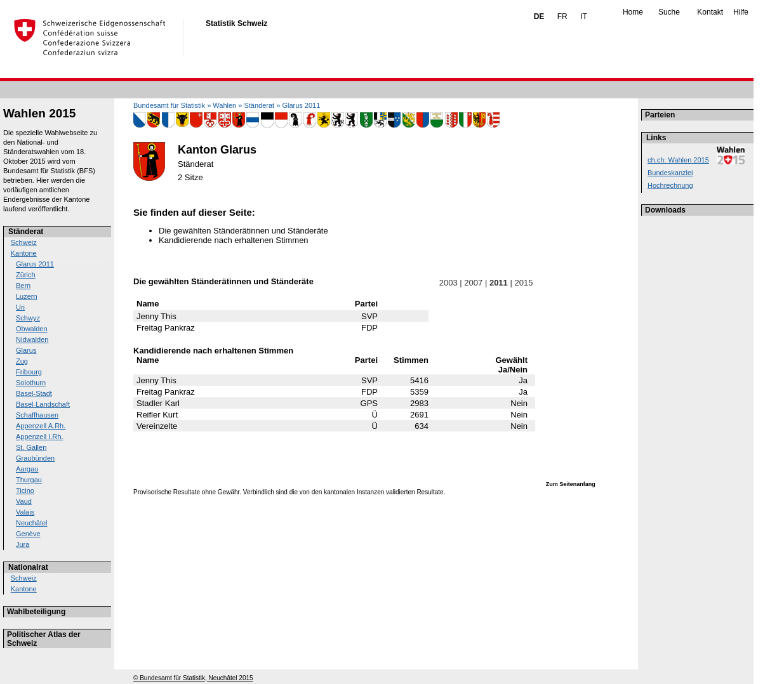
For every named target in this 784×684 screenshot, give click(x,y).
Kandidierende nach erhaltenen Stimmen (234, 240)
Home (633, 12)
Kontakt (710, 12)
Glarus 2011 (35, 264)
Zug (22, 361)
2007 (474, 283)
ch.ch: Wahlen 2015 (678, 160)
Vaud (24, 501)
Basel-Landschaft (43, 404)
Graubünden (35, 458)
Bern (23, 286)
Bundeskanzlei (670, 173)
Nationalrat (28, 567)
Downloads (665, 210)
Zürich (26, 275)
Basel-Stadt (34, 393)
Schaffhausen (37, 415)
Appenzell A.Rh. (41, 426)
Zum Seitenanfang (571, 484)
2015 (524, 283)
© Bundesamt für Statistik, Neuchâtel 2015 (193, 678)
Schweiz (24, 242)
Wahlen (224, 105)
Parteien (660, 115)
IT (584, 16)
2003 (448, 283)
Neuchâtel (32, 523)
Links (656, 138)
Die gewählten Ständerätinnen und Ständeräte (243, 231)
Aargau (27, 469)
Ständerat (26, 232)
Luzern (27, 296)
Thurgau (29, 480)
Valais (25, 512)
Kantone (24, 253)
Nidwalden (32, 339)
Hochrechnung (670, 185)
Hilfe (741, 12)
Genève (28, 534)
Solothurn (31, 383)
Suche (669, 12)
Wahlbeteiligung (36, 612)
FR (562, 16)
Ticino (25, 490)
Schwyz (28, 318)
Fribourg (29, 372)
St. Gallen (31, 447)
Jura (23, 544)
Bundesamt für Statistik (169, 105)
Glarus (26, 350)
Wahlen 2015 (39, 113)
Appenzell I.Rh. (40, 437)
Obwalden (32, 329)
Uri (20, 307)
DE (539, 16)
